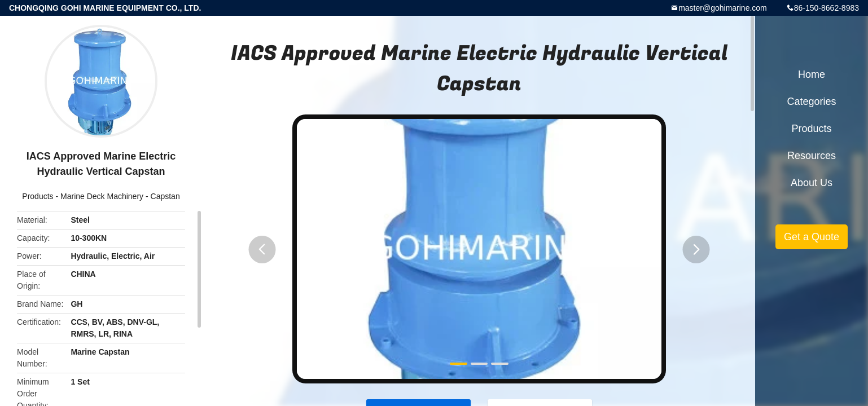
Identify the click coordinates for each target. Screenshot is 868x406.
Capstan (165, 196)
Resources (812, 156)
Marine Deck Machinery (102, 196)
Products (38, 196)
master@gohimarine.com (723, 8)
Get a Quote (812, 237)
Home (812, 74)
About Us (812, 183)
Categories (811, 101)
